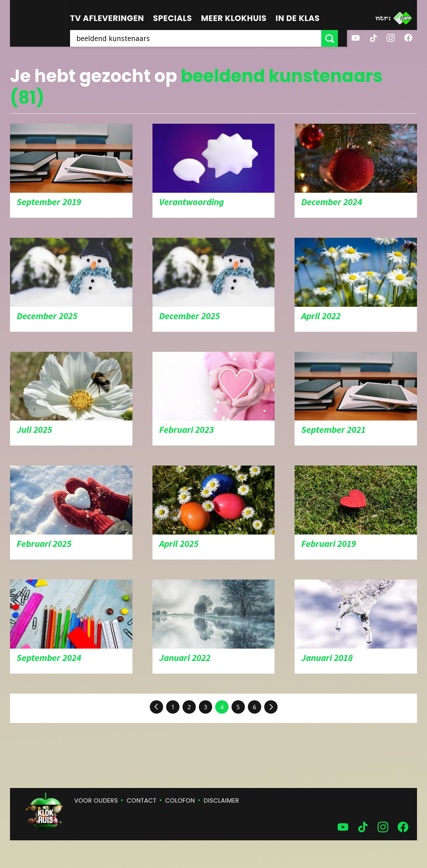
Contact (142, 800)
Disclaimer (222, 800)
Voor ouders (96, 800)
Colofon (180, 800)
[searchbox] (200, 38)
